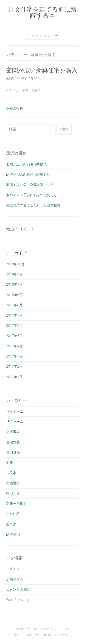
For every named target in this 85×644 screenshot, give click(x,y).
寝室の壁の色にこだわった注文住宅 (33, 205)
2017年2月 (14, 366)
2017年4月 (14, 346)
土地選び (13, 483)
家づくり (13, 493)
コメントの (18, 589)
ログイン (13, 569)
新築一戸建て (32, 90)
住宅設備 (13, 452)
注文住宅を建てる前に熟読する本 (42, 12)
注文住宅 (13, 514)
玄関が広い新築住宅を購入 (42, 70)
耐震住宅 (13, 534)
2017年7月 (14, 315)
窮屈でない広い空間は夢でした (30, 185)
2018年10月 (15, 264)
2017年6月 (14, 325)
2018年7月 (14, 284)
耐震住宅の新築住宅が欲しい (28, 174)
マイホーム (15, 411)
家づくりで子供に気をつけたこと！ (33, 195)
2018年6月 (14, 295)
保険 (10, 462)
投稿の (15, 579)
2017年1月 (14, 377)
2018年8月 (14, 274)
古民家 (11, 473)
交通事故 (13, 432)
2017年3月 (14, 356)
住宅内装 (13, 442)
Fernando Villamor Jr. (58, 635)
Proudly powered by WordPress (42, 629)
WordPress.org (17, 599)
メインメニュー (45, 35)
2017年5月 (14, 336)
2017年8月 (14, 305)
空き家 (11, 524)
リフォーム (15, 421)
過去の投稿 (15, 108)
